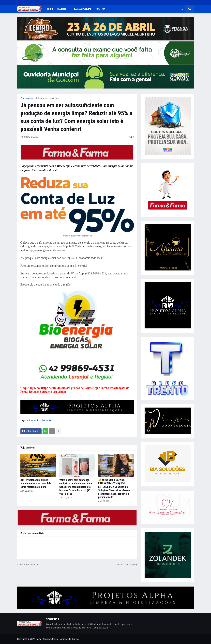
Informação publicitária (48, 98)
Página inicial (27, 98)
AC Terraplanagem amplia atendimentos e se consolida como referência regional (36, 483)
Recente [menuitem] (62, 9)
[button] (182, 9)
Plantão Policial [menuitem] (82, 9)
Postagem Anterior (28, 565)
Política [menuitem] (100, 9)
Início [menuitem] (50, 9)
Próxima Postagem (126, 565)
